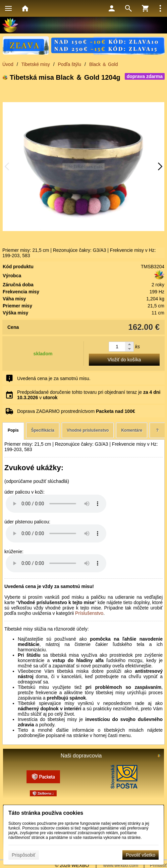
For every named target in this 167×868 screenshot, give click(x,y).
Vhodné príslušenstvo (88, 430)
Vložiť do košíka (124, 360)
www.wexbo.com (121, 865)
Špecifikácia (43, 430)
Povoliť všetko (141, 855)
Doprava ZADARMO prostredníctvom (76, 411)
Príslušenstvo (89, 613)
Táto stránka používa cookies (46, 813)
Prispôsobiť (24, 855)
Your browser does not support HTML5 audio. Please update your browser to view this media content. (56, 504)
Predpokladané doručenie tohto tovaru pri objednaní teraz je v (89, 395)
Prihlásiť (158, 865)
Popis (13, 430)
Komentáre (132, 430)
